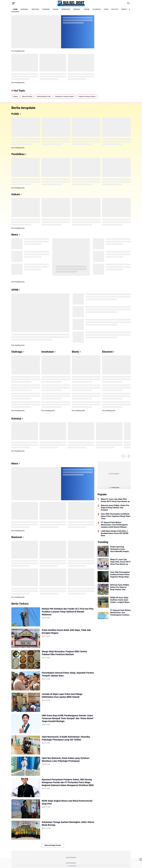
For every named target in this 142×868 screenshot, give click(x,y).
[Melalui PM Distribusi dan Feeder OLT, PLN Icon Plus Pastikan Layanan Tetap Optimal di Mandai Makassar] (26, 617)
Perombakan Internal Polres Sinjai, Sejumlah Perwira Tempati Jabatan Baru (68, 674)
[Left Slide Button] (123, 456)
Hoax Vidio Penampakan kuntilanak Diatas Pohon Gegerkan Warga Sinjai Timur (116, 516)
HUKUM (55, 9)
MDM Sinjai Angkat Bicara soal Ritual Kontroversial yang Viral (67, 802)
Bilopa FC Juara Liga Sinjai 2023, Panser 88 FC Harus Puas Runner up (115, 500)
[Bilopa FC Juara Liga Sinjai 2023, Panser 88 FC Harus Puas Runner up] (103, 564)
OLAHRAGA (97, 9)
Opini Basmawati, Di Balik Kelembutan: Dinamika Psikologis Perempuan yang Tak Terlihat (66, 738)
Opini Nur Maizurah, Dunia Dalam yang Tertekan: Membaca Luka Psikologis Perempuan (66, 760)
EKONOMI (46, 9)
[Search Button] (128, 3)
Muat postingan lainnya (53, 845)
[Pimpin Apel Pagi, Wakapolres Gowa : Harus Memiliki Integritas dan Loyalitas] (103, 551)
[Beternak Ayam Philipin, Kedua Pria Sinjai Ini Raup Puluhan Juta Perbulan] (103, 589)
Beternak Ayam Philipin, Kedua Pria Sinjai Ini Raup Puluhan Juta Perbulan (115, 508)
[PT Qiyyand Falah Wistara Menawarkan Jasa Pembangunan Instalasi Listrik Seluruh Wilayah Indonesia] (103, 615)
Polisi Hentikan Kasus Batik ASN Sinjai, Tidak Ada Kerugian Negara (66, 631)
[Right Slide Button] (129, 456)
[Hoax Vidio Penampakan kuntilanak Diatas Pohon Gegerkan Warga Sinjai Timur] (103, 577)
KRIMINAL (77, 9)
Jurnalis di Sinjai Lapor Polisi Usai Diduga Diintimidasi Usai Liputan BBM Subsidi (62, 696)
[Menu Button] (14, 3)
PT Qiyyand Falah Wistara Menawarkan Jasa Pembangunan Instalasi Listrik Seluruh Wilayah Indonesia (114, 525)
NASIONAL (25, 9)
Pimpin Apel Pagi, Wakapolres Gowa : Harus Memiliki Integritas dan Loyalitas (120, 549)
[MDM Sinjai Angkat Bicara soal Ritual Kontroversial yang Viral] (26, 809)
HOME (15, 9)
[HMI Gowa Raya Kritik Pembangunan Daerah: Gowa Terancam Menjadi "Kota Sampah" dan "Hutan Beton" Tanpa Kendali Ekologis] (26, 724)
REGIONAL (35, 9)
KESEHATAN (66, 9)
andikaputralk (115, 488)
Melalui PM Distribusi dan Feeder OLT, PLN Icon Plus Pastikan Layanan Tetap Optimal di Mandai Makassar (68, 612)
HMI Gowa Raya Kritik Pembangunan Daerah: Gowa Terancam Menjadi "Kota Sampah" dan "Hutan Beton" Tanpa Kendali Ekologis (68, 718)
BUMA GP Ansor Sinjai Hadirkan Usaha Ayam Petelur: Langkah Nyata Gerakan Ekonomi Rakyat (120, 600)
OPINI (106, 9)
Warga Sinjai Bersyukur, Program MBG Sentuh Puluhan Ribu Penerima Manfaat (64, 653)
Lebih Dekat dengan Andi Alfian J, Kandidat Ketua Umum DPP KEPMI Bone (115, 533)
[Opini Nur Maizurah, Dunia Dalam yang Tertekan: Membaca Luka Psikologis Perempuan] (26, 766)
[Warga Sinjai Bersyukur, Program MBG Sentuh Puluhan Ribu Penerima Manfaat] (26, 660)
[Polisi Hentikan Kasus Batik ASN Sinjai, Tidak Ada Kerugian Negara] (26, 638)
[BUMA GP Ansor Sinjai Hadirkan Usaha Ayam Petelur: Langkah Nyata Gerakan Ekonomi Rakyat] (103, 602)
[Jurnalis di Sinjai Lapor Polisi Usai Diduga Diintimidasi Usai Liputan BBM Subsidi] (26, 702)
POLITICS (115, 9)
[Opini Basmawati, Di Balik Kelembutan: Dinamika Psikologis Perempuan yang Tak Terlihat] (26, 745)
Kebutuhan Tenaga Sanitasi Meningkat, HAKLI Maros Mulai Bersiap (68, 824)
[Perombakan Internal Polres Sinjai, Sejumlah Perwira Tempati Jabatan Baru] (26, 681)
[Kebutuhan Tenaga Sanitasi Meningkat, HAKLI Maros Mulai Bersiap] (26, 830)
